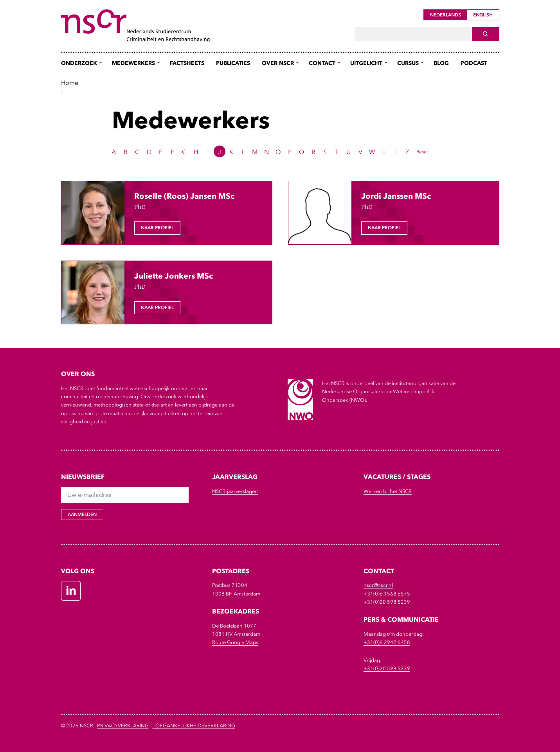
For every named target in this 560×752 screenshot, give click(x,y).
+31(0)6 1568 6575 (387, 594)
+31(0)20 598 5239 (387, 602)
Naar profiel (157, 228)
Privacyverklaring (123, 726)
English (483, 15)
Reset (422, 152)
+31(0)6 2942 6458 (387, 642)
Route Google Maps (235, 642)
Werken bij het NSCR (388, 491)
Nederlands (446, 15)
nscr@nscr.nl (378, 585)
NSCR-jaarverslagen (235, 491)
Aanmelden (82, 515)
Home (70, 83)
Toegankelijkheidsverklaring (194, 726)
